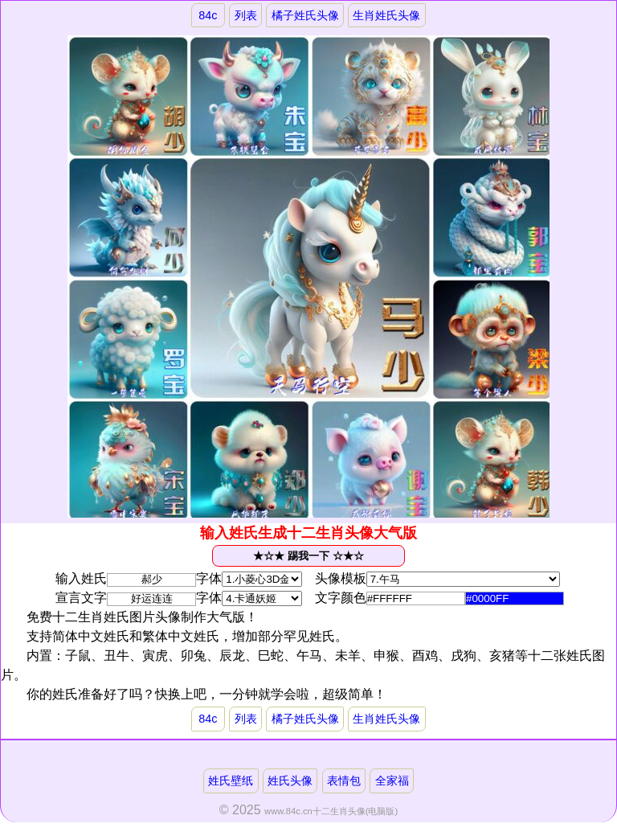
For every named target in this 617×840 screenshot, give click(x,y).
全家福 (392, 781)
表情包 (344, 781)
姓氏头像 (290, 781)
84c (208, 15)
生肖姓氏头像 (386, 15)
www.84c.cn (288, 811)
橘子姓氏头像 (305, 15)
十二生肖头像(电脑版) (355, 811)
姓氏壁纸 (231, 781)
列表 (246, 15)
